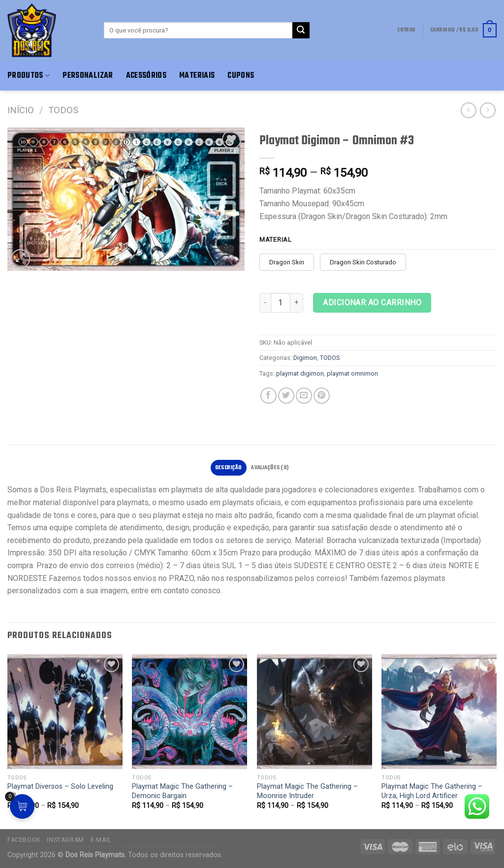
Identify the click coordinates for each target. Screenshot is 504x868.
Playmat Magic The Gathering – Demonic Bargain (182, 791)
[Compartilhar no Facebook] (268, 396)
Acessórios (146, 76)
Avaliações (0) (270, 468)
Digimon (305, 358)
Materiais (197, 76)
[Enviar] (301, 31)
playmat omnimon (352, 373)
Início (21, 110)
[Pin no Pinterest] (322, 396)
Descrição (229, 468)
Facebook (24, 840)
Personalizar (88, 76)
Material (276, 240)
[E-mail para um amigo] (304, 396)
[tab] (229, 468)
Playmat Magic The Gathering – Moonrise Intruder (307, 791)
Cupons (241, 76)
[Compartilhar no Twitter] (286, 396)
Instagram (65, 840)
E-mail (101, 840)
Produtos (29, 76)
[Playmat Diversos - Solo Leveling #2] (65, 712)
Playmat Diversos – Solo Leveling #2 (60, 791)
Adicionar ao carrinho (372, 303)
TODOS (63, 110)
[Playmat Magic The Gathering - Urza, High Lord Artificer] (439, 712)
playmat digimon (300, 373)
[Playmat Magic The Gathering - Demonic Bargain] (189, 712)
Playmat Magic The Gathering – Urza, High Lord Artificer (432, 791)
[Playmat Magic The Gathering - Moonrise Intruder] (315, 712)
